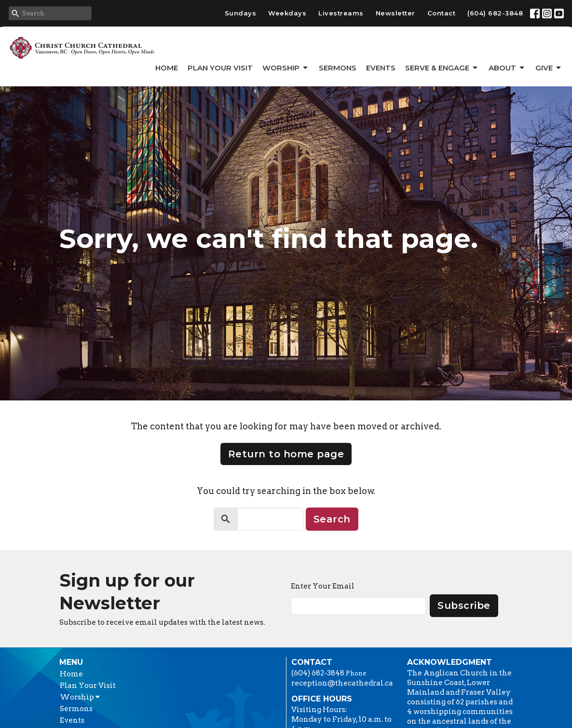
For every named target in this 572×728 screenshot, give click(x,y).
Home (167, 68)
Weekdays (287, 13)
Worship (286, 68)
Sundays (241, 13)
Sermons (338, 68)
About (507, 68)
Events (381, 68)
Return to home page (286, 454)
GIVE (549, 68)
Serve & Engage (442, 68)
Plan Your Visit (220, 68)
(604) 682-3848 (495, 13)
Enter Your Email (323, 586)
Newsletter (395, 13)
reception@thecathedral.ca (342, 683)
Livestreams (341, 13)
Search (332, 519)
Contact (442, 13)
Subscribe (464, 605)
